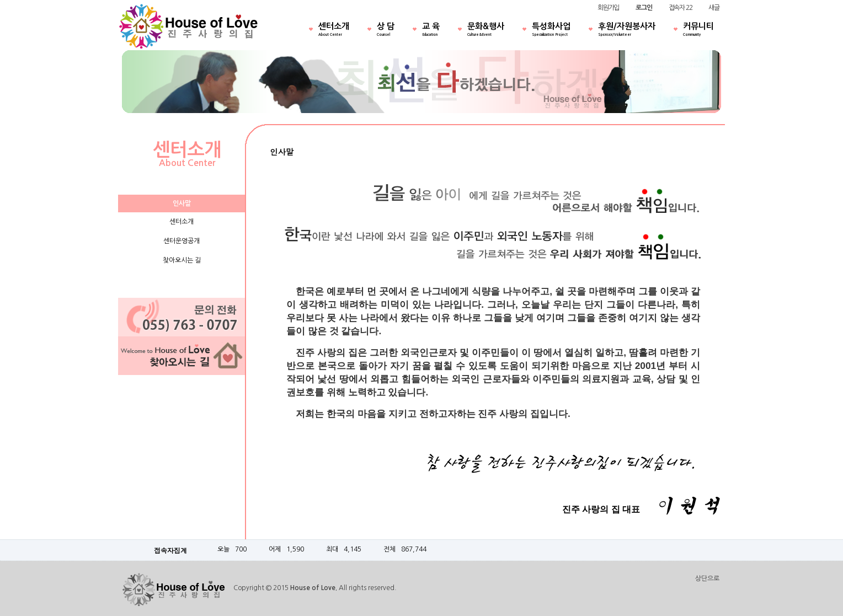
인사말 (182, 203)
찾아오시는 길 (182, 260)
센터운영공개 (182, 241)
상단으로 (707, 578)
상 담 (386, 30)
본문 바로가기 (0, 0)
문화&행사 (486, 30)
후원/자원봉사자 (627, 30)
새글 (714, 8)
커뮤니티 (698, 30)
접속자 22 (681, 8)
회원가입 (608, 8)
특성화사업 (551, 30)
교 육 (431, 30)
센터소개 (334, 30)
